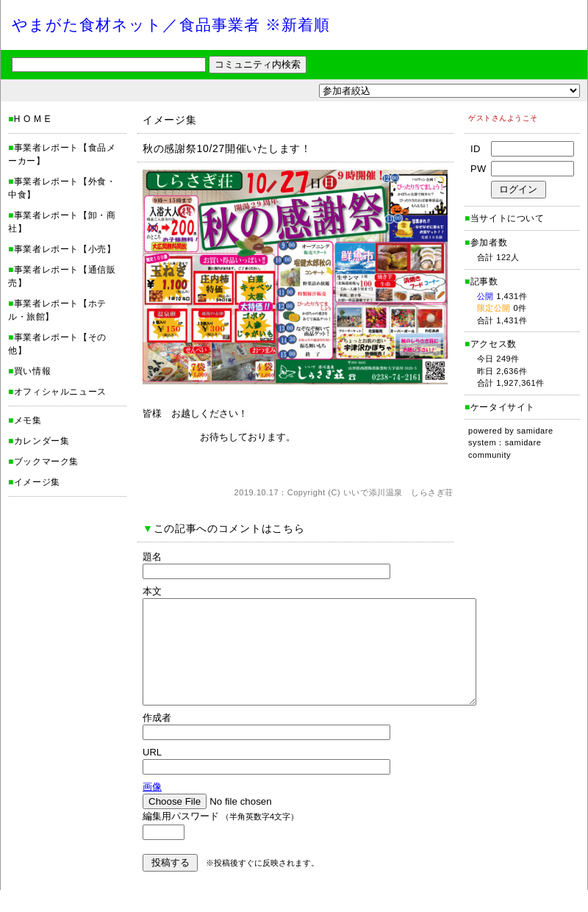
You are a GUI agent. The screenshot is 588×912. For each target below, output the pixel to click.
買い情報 (32, 371)
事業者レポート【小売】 (65, 249)
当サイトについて (508, 218)
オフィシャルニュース (60, 392)
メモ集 (28, 420)
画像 (152, 809)
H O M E (32, 119)
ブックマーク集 (46, 462)
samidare (535, 431)
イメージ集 (37, 482)
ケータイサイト (503, 407)
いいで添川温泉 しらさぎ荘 (398, 492)
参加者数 (486, 243)
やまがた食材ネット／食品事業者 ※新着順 (171, 25)
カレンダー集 (42, 441)
